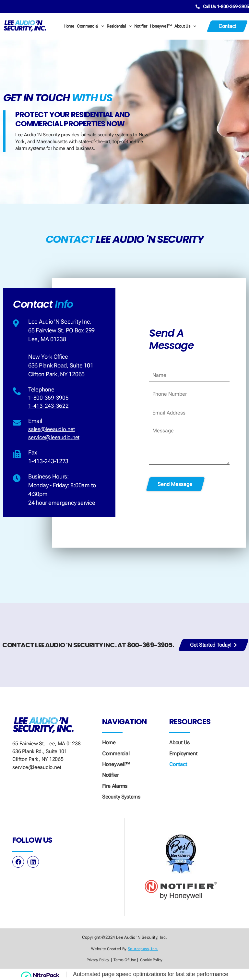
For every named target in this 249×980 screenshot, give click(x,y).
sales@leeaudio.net (53, 430)
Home (69, 25)
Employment (183, 753)
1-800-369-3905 (48, 397)
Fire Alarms (115, 785)
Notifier (141, 25)
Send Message (175, 484)
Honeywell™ (161, 25)
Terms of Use (124, 960)
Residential (119, 25)
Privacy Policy (96, 960)
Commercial (90, 25)
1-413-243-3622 (48, 406)
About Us (185, 25)
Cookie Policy (153, 960)
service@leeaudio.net (56, 439)
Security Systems (121, 796)
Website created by (124, 948)
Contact (178, 764)
